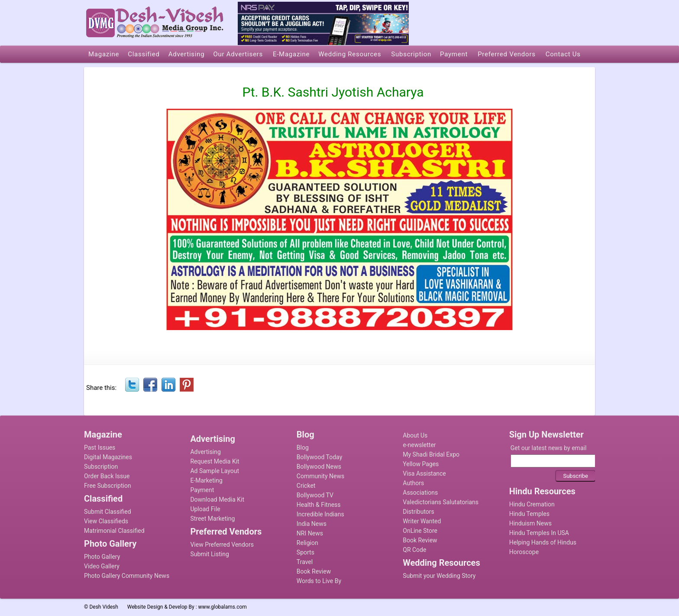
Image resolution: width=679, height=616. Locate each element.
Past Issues (100, 447)
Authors (413, 483)
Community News (320, 476)
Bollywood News (319, 467)
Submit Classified (108, 512)
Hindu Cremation (532, 504)
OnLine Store (420, 531)
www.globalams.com (223, 607)
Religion (307, 543)
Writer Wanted (422, 521)
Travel (305, 562)
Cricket (306, 486)
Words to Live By (319, 581)
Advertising (205, 452)
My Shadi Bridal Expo (431, 454)
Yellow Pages (421, 464)
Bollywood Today (319, 457)
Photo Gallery (102, 557)
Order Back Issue (107, 476)
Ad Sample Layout (215, 471)
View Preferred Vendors (222, 545)
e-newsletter (419, 445)
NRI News (310, 533)
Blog (303, 447)
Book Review (314, 571)
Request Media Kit (215, 461)
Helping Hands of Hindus (543, 542)
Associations (420, 493)
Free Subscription (108, 486)
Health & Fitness (319, 505)
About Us (415, 435)
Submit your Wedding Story (439, 576)
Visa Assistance (424, 473)
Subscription (101, 467)
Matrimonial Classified (114, 531)
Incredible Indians (320, 514)
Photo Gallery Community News (127, 576)
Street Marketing (212, 519)
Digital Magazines (108, 457)
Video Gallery (102, 566)
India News (312, 524)
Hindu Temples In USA (539, 533)
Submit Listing (209, 554)
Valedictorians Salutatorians (441, 502)
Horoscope (524, 552)
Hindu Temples (529, 514)
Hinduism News (530, 523)
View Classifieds (106, 521)
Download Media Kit (217, 499)
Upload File (205, 509)
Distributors (419, 512)
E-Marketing (206, 480)
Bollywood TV (315, 495)
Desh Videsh (104, 607)
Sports (306, 552)
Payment (202, 490)
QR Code (414, 550)
